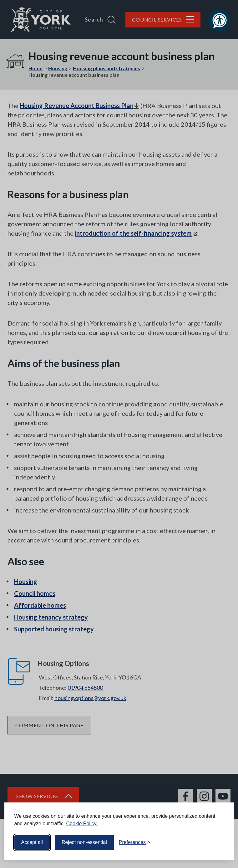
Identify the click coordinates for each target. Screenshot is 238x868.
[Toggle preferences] (135, 842)
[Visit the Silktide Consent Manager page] (220, 842)
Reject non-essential (84, 842)
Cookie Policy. (82, 824)
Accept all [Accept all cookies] (32, 842)
